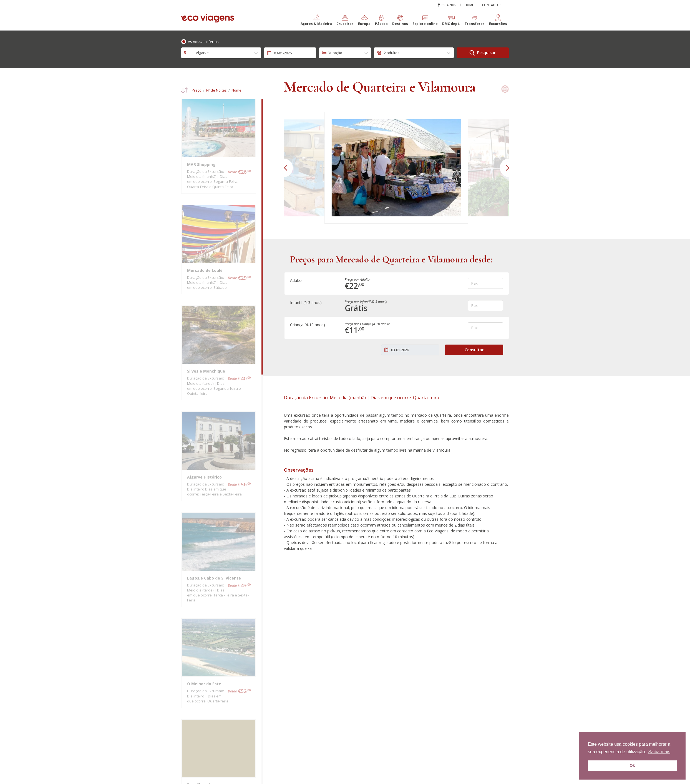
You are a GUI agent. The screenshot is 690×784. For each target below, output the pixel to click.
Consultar (474, 350)
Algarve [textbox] (199, 53)
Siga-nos (447, 5)
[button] (316, 22)
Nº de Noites (216, 90)
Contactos (492, 5)
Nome (236, 90)
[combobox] (221, 53)
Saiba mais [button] (659, 752)
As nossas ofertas (203, 42)
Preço (197, 90)
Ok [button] (632, 765)
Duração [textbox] (335, 53)
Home (469, 5)
